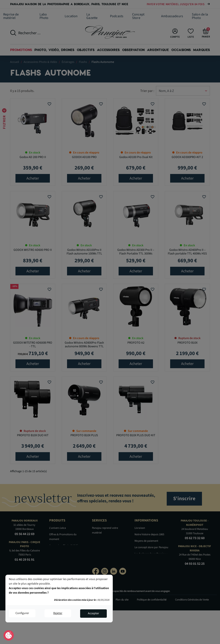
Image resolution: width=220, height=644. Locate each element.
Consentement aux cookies (9, 636)
